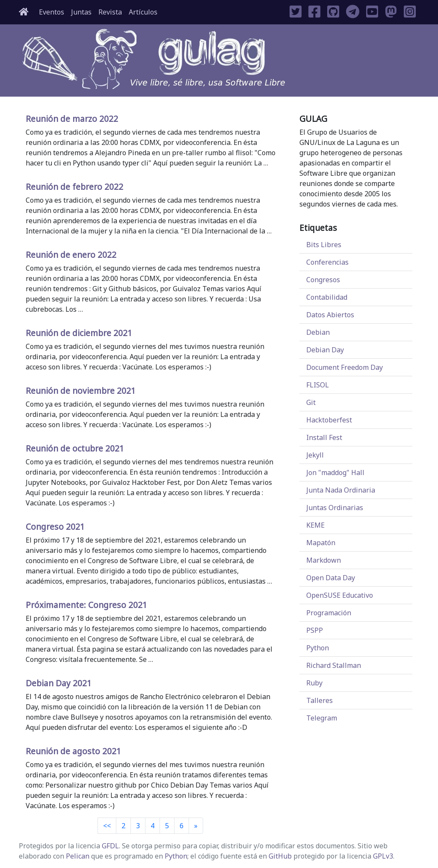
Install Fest (324, 437)
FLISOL (318, 385)
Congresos (323, 280)
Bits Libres (324, 245)
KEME (315, 525)
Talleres (320, 700)
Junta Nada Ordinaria (341, 490)
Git (311, 402)
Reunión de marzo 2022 (72, 119)
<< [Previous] (107, 826)
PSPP (315, 630)
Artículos (143, 12)
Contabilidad (327, 297)
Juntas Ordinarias (335, 508)
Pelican (78, 856)
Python (318, 648)
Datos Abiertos (330, 315)
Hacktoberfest (329, 420)
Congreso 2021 (55, 527)
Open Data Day (331, 578)
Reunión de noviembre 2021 (81, 391)
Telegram (322, 718)
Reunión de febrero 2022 (74, 187)
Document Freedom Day (345, 367)
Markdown (324, 560)
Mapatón (321, 543)
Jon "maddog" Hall (335, 472)
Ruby (314, 683)
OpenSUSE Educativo (340, 595)
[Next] (196, 826)
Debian (318, 332)
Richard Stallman (334, 665)
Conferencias (327, 262)
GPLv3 (383, 856)
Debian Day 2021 (59, 683)
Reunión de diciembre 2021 (79, 333)
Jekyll (315, 455)
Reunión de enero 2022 (71, 255)
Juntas (81, 12)
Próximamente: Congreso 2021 (86, 605)
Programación (329, 613)
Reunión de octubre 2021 (75, 448)
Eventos (52, 12)
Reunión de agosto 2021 (73, 751)
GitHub (280, 856)
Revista (110, 12)
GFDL (110, 846)
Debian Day (325, 350)
